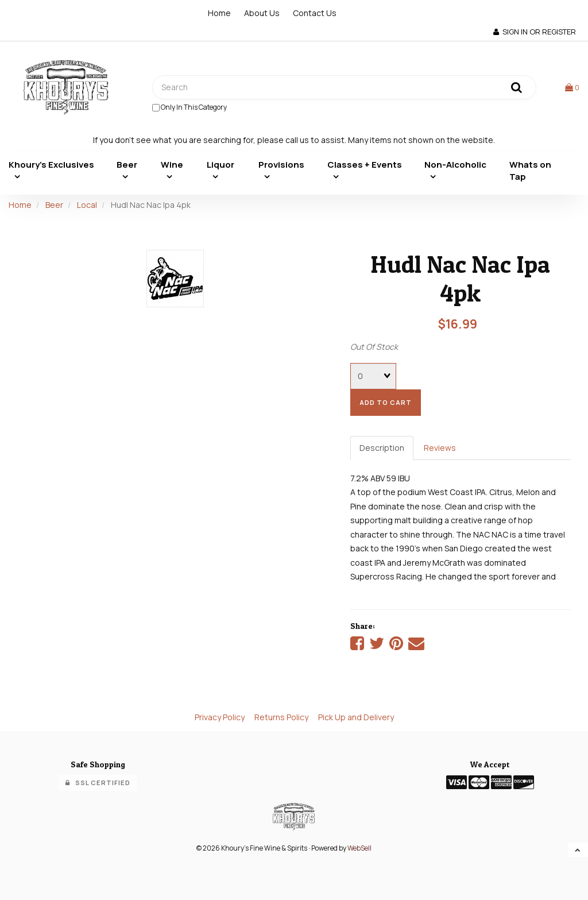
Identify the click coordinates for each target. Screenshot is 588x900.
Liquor (220, 165)
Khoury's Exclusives (51, 165)
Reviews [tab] (440, 448)
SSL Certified (98, 783)
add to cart (386, 402)
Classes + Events (365, 165)
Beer (127, 165)
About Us (262, 13)
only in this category (189, 107)
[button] (572, 87)
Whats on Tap (530, 171)
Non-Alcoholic (455, 165)
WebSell (359, 848)
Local (87, 205)
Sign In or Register (535, 32)
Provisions (281, 165)
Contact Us (315, 13)
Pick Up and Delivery (356, 717)
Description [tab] (382, 448)
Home (219, 13)
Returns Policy (281, 717)
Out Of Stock (374, 347)
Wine (172, 165)
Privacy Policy (220, 717)
